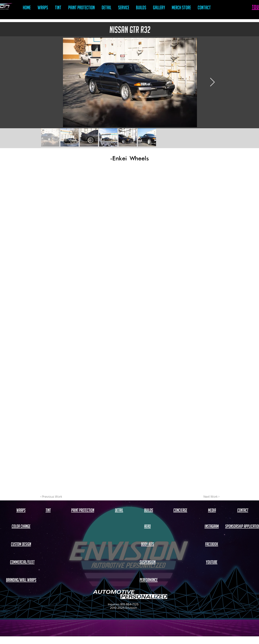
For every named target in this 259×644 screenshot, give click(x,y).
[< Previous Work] (51, 497)
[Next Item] (212, 83)
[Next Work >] (211, 497)
